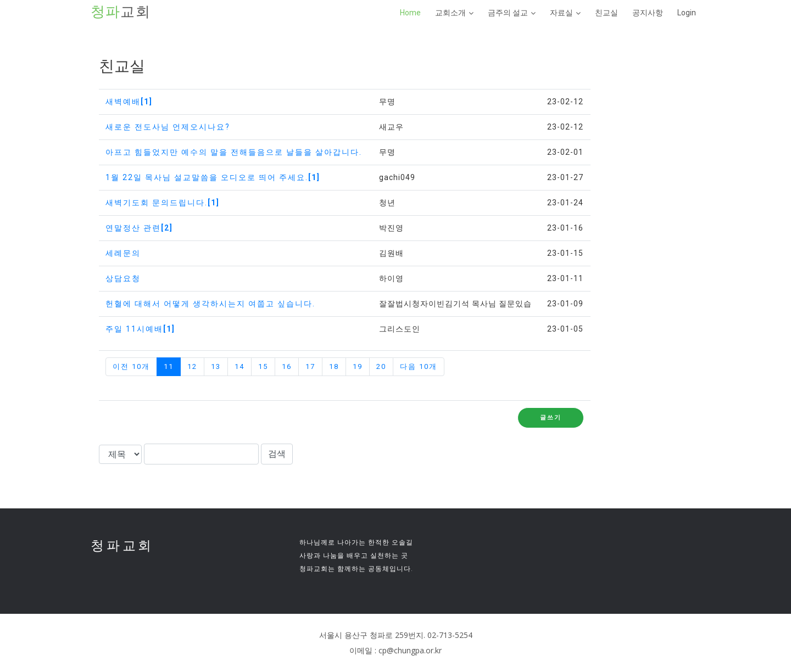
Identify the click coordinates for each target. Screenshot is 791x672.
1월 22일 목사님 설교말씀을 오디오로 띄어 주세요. (213, 177)
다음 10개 (419, 366)
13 (216, 366)
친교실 (606, 13)
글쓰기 (551, 418)
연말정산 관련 (139, 228)
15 (263, 366)
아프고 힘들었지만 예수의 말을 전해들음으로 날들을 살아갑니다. (234, 152)
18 (334, 366)
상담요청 (123, 278)
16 (287, 366)
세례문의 (123, 253)
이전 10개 (131, 366)
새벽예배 (129, 102)
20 (381, 366)
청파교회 (122, 545)
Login (687, 13)
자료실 (561, 13)
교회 (121, 12)
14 (239, 366)
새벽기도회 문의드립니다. (163, 203)
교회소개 (450, 13)
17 (310, 366)
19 (358, 366)
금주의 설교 (508, 13)
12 (192, 366)
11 (169, 366)
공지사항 (648, 13)
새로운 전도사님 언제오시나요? (168, 127)
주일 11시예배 (140, 329)
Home (410, 13)
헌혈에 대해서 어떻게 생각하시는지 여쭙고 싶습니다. (210, 304)
